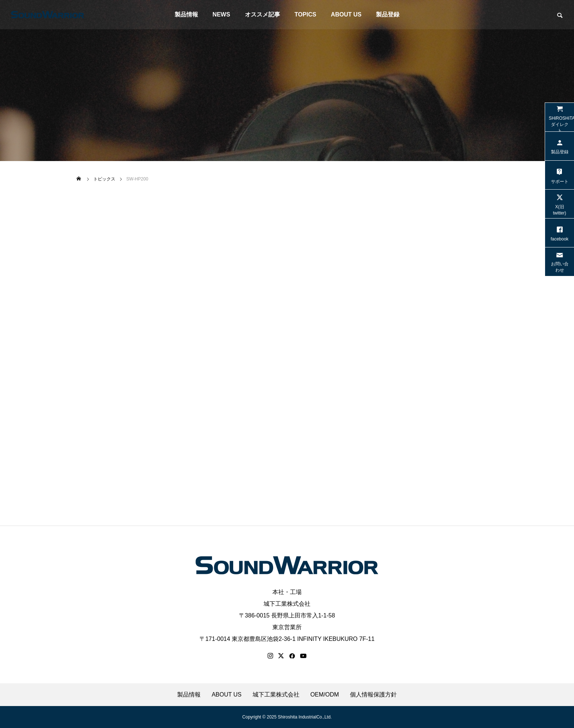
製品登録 (388, 14)
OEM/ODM (325, 695)
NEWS (221, 14)
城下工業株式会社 (287, 604)
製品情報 (186, 14)
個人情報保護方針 (373, 695)
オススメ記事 (262, 14)
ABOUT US (346, 14)
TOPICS (305, 14)
